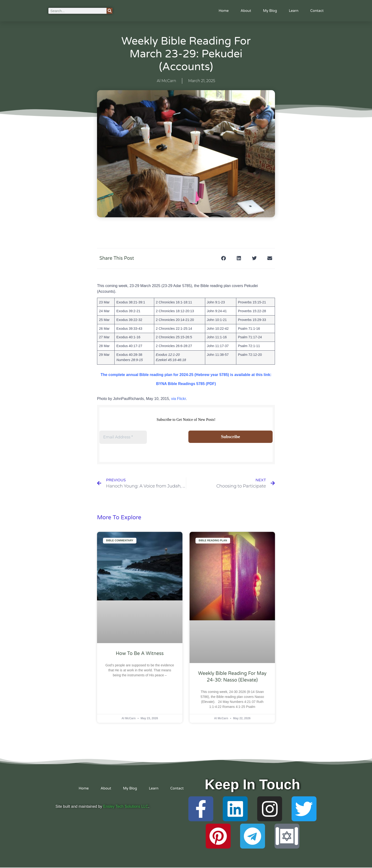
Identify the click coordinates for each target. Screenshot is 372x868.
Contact (317, 11)
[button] (223, 258)
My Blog (270, 11)
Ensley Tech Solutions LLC (126, 807)
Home (224, 11)
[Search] (109, 11)
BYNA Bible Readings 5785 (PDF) (186, 384)
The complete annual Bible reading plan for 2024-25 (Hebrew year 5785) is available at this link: (186, 375)
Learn (293, 11)
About (246, 11)
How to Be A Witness (140, 654)
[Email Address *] (123, 437)
